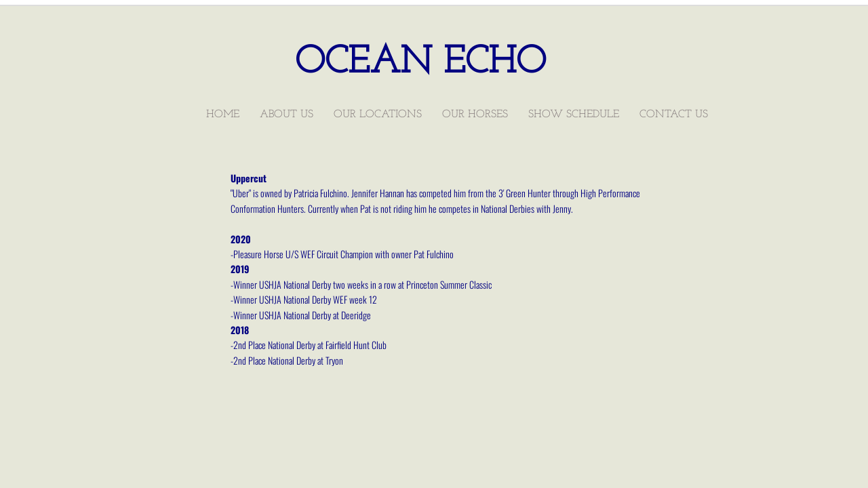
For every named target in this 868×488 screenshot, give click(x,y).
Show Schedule (574, 115)
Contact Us (674, 115)
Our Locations (378, 115)
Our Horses (475, 115)
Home (223, 115)
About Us (287, 115)
